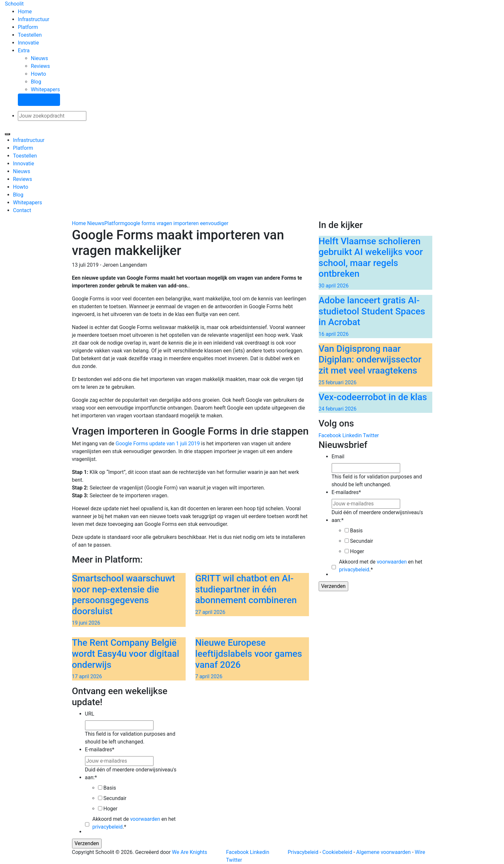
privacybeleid (354, 570)
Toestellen (30, 35)
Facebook (330, 435)
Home (25, 12)
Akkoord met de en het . (381, 566)
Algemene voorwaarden (384, 852)
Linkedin (352, 435)
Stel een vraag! (39, 100)
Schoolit (14, 4)
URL (90, 714)
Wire (420, 852)
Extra (24, 51)
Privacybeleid (303, 852)
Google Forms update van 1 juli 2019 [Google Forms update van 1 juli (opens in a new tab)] (158, 444)
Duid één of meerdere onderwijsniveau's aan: (377, 516)
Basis (356, 531)
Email (338, 457)
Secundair (361, 541)
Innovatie (28, 43)
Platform (28, 27)
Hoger (357, 551)
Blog (36, 82)
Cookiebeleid (337, 852)
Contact (22, 210)
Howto (38, 74)
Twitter (371, 435)
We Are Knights (190, 852)
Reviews (40, 66)
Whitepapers (45, 89)
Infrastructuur (34, 19)
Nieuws (39, 58)
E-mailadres (346, 492)
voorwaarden (392, 562)
